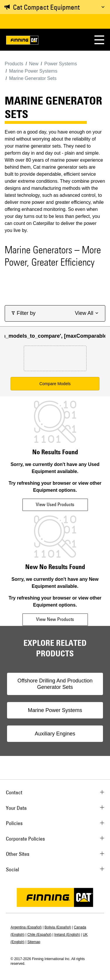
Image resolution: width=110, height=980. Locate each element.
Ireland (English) (67, 935)
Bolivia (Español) (58, 927)
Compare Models (55, 384)
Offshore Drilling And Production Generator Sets (55, 684)
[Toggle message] (103, 7)
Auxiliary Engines (55, 734)
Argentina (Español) (26, 927)
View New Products (55, 619)
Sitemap (34, 942)
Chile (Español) (39, 935)
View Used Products (55, 504)
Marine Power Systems (55, 710)
